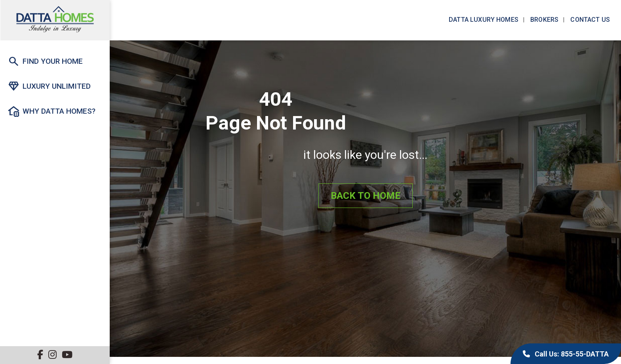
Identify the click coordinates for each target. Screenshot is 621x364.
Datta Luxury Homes (483, 20)
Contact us (589, 20)
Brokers (544, 20)
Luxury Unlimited (49, 86)
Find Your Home (45, 61)
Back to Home (366, 196)
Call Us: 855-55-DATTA (566, 354)
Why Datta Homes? (51, 111)
